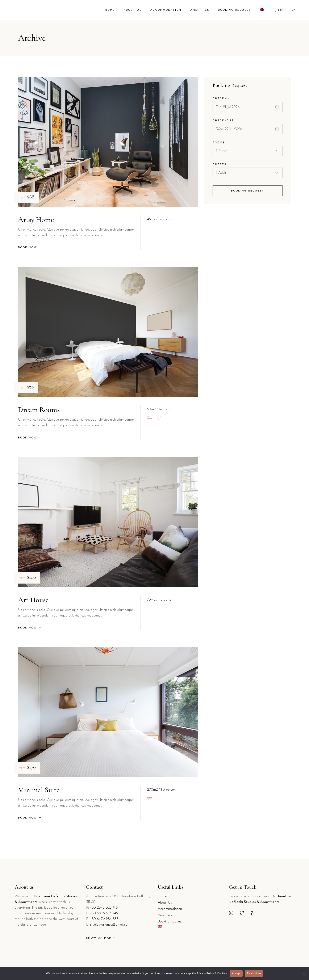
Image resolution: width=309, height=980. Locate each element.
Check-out (223, 121)
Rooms (219, 143)
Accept (236, 973)
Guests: (220, 164)
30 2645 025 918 (105, 908)
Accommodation (170, 909)
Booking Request (170, 922)
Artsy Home (36, 220)
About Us (165, 903)
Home (162, 896)
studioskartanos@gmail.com (110, 925)
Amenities (165, 915)
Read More (254, 973)
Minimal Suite (39, 790)
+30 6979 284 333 (104, 919)
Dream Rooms (39, 410)
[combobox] (248, 151)
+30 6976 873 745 (104, 913)
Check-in (221, 98)
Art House (33, 600)
